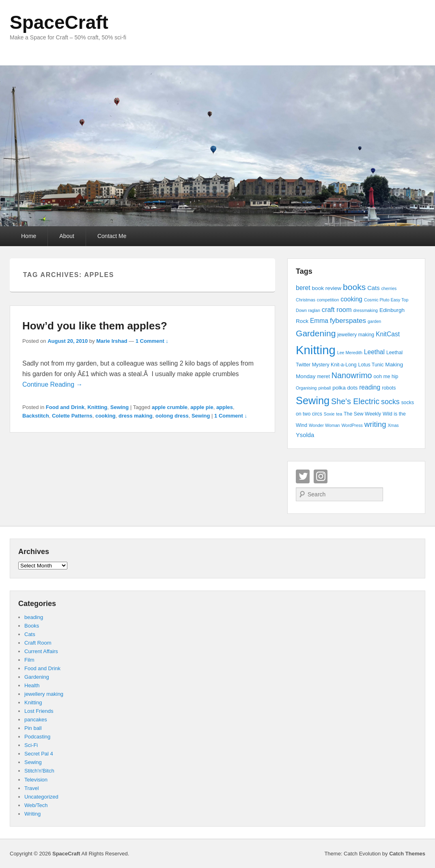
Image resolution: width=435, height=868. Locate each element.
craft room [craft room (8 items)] (337, 310)
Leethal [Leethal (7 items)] (374, 352)
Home (29, 236)
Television (36, 780)
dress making (136, 416)
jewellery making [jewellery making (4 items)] (356, 335)
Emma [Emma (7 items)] (319, 321)
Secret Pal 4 (39, 754)
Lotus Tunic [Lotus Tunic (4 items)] (371, 365)
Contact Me (112, 236)
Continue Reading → (53, 384)
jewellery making (44, 694)
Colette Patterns (72, 416)
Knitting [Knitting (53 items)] (316, 350)
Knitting (97, 407)
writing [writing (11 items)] (375, 424)
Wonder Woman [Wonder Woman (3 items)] (324, 425)
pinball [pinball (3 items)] (324, 388)
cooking (106, 416)
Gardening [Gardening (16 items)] (316, 333)
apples (225, 407)
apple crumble (170, 407)
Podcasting (37, 737)
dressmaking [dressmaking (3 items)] (366, 310)
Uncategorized (41, 797)
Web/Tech (36, 805)
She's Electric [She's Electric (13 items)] (355, 401)
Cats (30, 634)
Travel (32, 788)
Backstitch (36, 416)
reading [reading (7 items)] (370, 387)
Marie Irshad (112, 341)
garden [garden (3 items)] (374, 321)
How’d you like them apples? (95, 326)
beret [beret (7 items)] (303, 288)
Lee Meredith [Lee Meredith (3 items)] (350, 353)
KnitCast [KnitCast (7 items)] (388, 334)
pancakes (36, 720)
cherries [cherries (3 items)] (389, 288)
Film (29, 660)
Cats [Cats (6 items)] (373, 288)
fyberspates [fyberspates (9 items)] (348, 320)
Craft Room (38, 643)
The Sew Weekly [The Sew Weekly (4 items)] (362, 414)
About (67, 236)
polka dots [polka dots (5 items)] (345, 388)
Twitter (303, 476)
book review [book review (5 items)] (326, 288)
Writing (32, 814)
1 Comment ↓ (152, 341)
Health (32, 685)
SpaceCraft (59, 22)
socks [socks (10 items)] (390, 402)
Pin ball (33, 728)
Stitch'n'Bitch (39, 771)
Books (32, 626)
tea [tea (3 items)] (339, 414)
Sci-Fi (31, 745)
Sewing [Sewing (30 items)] (313, 400)
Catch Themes (407, 854)
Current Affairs (41, 651)
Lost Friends (39, 711)
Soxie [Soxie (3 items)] (329, 414)
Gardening (37, 677)
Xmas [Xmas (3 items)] (393, 425)
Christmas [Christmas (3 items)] (306, 300)
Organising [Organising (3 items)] (306, 388)
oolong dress (172, 416)
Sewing (120, 407)
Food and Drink (65, 407)
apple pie (202, 407)
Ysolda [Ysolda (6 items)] (305, 435)
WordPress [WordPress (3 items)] (352, 425)
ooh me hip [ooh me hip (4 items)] (386, 377)
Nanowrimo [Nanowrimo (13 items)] (352, 375)
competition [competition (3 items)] (328, 300)
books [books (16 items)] (354, 287)
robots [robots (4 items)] (389, 388)
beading (34, 617)
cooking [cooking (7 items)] (351, 299)
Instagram (321, 476)
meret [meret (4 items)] (323, 377)
